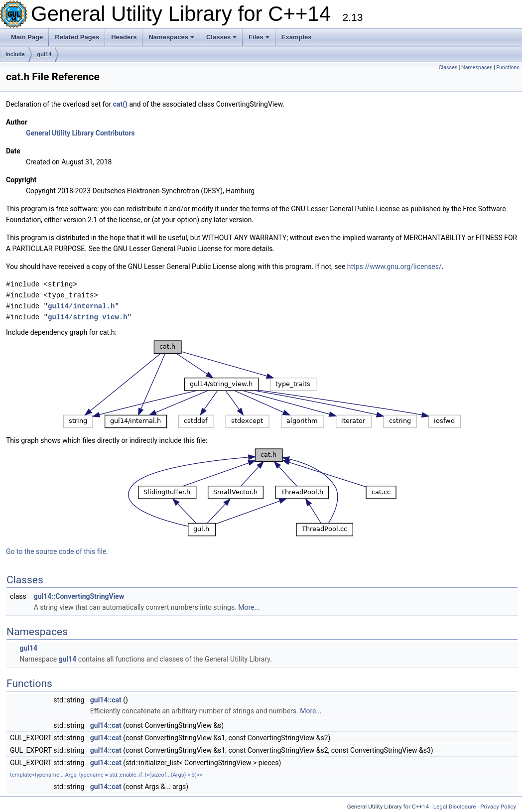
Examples (297, 37)
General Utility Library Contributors (80, 133)
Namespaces (171, 37)
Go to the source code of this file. (57, 551)
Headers (124, 37)
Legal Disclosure (455, 807)
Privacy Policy (498, 807)
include (15, 54)
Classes (221, 37)
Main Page (27, 37)
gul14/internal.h (81, 306)
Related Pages (77, 37)
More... (249, 607)
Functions (508, 68)
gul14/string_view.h (88, 317)
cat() (120, 104)
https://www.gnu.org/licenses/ (394, 267)
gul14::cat (106, 700)
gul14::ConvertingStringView (79, 596)
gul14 (45, 54)
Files (259, 37)
